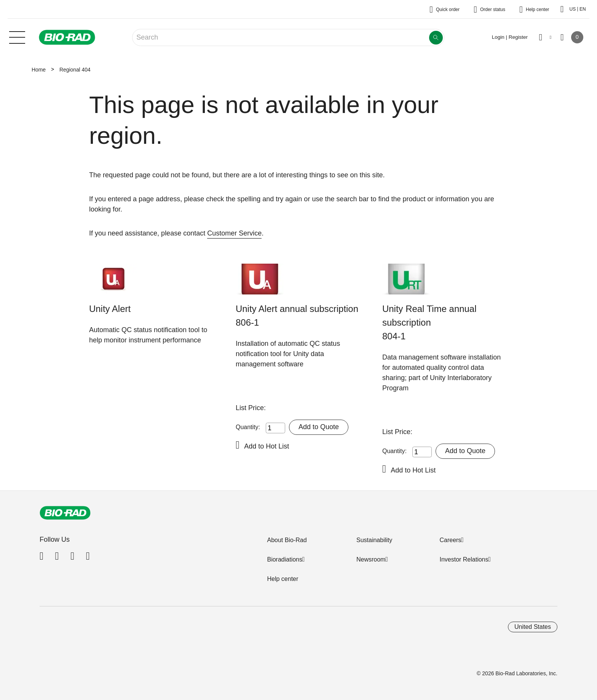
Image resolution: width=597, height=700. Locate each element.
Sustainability (374, 540)
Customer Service (234, 233)
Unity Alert (110, 309)
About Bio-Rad (287, 540)
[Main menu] (17, 37)
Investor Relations (464, 559)
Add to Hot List (267, 446)
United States (533, 627)
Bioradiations (285, 559)
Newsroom (371, 559)
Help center (283, 579)
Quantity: (248, 427)
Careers (450, 540)
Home (39, 70)
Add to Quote (319, 427)
